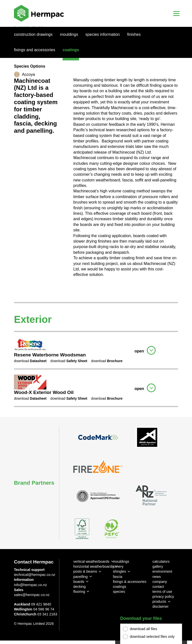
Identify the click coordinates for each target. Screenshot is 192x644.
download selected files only (152, 637)
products (159, 601)
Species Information (103, 34)
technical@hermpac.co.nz (35, 575)
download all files (144, 629)
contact (158, 587)
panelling (81, 577)
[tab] (96, 350)
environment (162, 571)
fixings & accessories (130, 582)
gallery (158, 566)
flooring (79, 592)
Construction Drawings (33, 34)
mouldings (121, 561)
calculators (161, 561)
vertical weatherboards (91, 561)
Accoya (28, 74)
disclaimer (160, 606)
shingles (120, 571)
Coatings (71, 50)
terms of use (162, 592)
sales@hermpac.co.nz (32, 595)
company (160, 582)
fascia (118, 577)
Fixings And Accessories (35, 50)
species (119, 592)
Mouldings (69, 34)
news (157, 577)
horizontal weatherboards (94, 566)
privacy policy (163, 597)
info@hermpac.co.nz (30, 585)
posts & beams (85, 571)
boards (79, 582)
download (30, 361)
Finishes (134, 34)
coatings (120, 587)
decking (80, 587)
